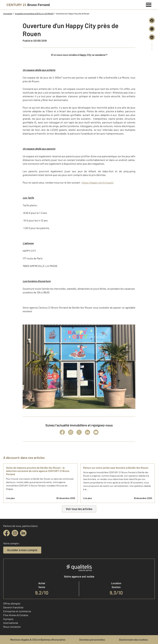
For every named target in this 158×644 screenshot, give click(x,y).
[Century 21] (28, 5)
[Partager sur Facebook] (152, 20)
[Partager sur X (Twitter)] (152, 29)
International (11, 623)
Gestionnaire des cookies (133, 640)
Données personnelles (92, 640)
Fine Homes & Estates (16, 615)
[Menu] (149, 4)
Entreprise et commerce (17, 611)
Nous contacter (12, 627)
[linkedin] (23, 533)
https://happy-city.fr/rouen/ (98, 182)
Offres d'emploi (12, 603)
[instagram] (15, 533)
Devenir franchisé (13, 607)
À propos (8, 619)
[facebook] (6, 533)
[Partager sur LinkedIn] (152, 37)
